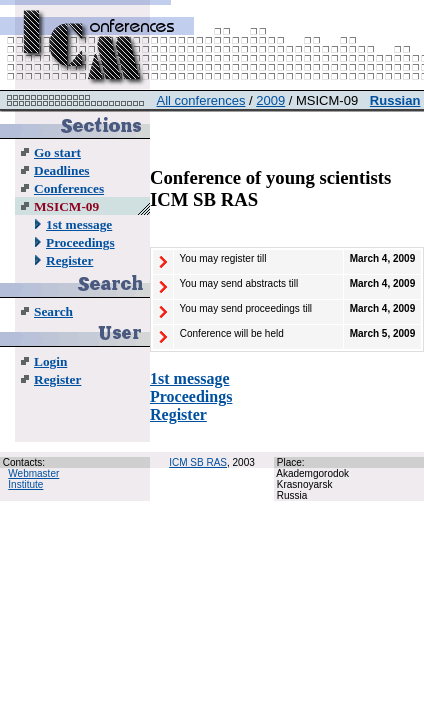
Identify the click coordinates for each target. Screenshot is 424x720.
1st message (79, 224)
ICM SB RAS (198, 462)
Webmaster (33, 473)
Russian (395, 100)
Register (69, 260)
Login (50, 361)
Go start (57, 152)
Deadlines (62, 170)
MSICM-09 (66, 206)
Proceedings (80, 242)
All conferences (201, 100)
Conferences (69, 188)
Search (53, 311)
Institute (25, 484)
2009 (270, 100)
